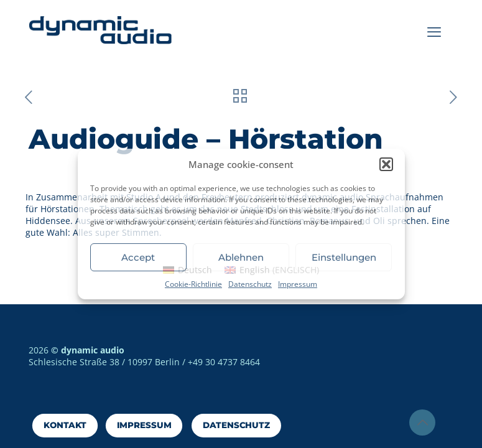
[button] (386, 164)
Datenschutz (250, 284)
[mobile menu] (434, 31)
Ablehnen (241, 257)
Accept (138, 257)
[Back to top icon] (422, 422)
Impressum (298, 284)
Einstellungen (344, 257)
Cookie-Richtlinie (193, 284)
